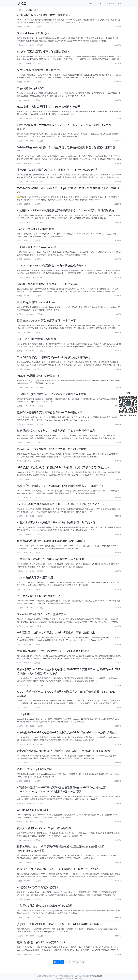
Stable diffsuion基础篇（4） (34, 33)
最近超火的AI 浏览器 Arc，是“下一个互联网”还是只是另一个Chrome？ (59, 869)
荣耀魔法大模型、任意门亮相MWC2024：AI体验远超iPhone (53, 651)
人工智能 (89, 4)
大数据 (99, 4)
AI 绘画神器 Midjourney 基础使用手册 (39, 70)
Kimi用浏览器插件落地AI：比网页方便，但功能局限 (48, 284)
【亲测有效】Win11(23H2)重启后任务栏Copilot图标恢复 (51, 559)
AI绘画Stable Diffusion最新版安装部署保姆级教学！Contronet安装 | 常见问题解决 (66, 210)
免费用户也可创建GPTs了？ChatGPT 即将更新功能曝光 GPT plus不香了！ (62, 486)
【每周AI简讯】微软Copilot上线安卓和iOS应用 (45, 906)
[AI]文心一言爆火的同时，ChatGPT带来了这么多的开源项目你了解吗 (58, 924)
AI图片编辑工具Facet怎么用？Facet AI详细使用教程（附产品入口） (57, 522)
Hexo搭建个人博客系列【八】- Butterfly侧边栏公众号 (49, 107)
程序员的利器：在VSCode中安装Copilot (41, 942)
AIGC (19, 100)
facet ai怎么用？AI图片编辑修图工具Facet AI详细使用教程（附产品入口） (61, 504)
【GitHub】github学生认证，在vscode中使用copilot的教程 (52, 394)
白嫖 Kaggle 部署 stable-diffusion (37, 302)
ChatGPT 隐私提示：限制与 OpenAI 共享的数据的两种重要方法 (55, 357)
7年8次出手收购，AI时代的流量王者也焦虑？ (44, 15)
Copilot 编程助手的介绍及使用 (35, 578)
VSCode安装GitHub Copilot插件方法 (39, 596)
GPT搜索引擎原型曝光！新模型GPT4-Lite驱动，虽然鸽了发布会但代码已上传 (64, 467)
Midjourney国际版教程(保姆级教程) (38, 376)
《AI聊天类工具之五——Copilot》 (37, 247)
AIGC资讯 (28, 10)
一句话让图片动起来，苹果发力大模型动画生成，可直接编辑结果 (56, 633)
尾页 (82, 962)
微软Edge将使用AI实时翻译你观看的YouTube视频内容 (50, 412)
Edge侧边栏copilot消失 (31, 88)
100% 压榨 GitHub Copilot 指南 (36, 229)
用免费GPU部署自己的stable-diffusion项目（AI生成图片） (52, 541)
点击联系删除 (98, 976)
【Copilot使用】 (27, 714)
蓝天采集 (66, 978)
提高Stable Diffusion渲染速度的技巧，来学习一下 (47, 321)
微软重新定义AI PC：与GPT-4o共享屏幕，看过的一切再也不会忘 (56, 431)
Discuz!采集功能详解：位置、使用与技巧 (42, 614)
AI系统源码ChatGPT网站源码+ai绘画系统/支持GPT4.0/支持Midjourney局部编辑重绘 (67, 732)
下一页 (76, 962)
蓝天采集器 (109, 4)
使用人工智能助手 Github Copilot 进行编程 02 (44, 828)
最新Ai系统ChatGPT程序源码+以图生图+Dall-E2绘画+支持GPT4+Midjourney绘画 (66, 751)
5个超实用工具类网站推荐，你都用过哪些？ (43, 52)
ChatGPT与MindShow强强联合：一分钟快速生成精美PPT (52, 266)
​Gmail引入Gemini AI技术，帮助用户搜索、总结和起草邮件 (52, 449)
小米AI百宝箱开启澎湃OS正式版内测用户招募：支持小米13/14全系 (57, 170)
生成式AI (20, 45)
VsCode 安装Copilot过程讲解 (34, 769)
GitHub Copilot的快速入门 (32, 810)
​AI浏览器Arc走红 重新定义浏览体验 (38, 887)
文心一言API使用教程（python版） (38, 339)
